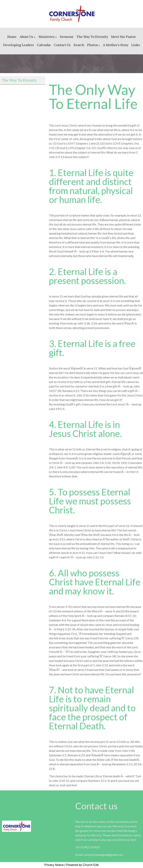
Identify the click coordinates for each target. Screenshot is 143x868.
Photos (92, 45)
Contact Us (62, 45)
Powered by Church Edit (82, 865)
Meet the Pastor (123, 37)
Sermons (67, 37)
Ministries (47, 37)
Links (136, 45)
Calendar (44, 45)
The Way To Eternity (92, 37)
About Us (27, 37)
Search (79, 45)
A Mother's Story (116, 45)
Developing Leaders (19, 45)
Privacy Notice (54, 865)
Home (12, 37)
